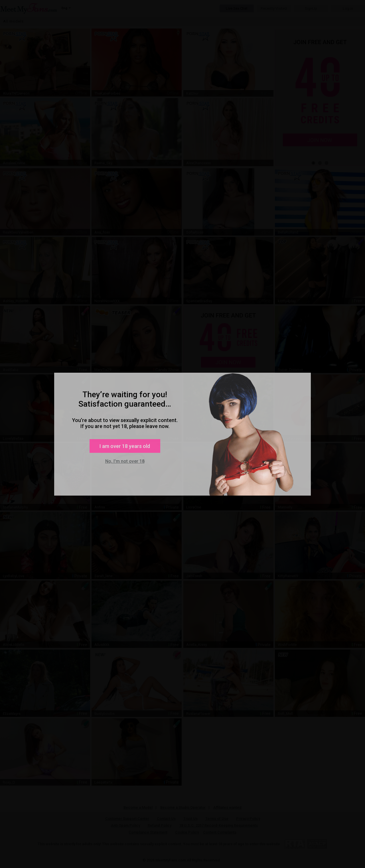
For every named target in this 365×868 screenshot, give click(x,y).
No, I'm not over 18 (125, 461)
